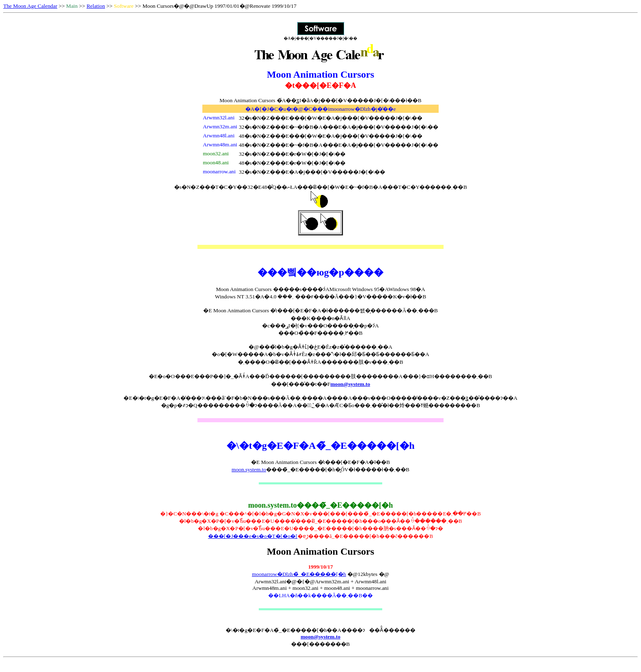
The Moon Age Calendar (30, 6)
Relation (96, 6)
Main (72, 6)
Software (124, 6)
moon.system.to (249, 469)
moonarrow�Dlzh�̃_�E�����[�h (299, 574)
